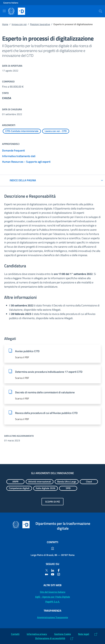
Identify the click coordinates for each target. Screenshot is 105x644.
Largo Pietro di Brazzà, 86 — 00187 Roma (53, 555)
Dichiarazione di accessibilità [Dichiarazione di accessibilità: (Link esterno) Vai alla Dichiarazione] (50, 638)
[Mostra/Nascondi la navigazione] (4, 11)
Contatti (15, 634)
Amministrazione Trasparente (53, 617)
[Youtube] (53, 574)
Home (5, 24)
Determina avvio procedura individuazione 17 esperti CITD (49, 372)
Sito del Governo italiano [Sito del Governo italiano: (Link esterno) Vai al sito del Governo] (53, 592)
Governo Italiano (11, 3)
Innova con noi (19, 24)
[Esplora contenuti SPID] (68, 488)
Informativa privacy (37, 634)
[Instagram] (59, 574)
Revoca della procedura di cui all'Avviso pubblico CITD (46, 413)
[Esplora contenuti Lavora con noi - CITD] (56, 131)
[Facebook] (59, 570)
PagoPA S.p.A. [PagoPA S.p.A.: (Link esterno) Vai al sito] (53, 602)
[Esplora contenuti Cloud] (89, 482)
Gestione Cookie (63, 634)
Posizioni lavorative (40, 24)
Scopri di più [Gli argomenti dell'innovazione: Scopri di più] (52, 502)
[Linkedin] (53, 570)
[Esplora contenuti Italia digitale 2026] (46, 488)
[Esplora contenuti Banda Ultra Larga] (67, 482)
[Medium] (47, 574)
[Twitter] (47, 570)
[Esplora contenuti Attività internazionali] (40, 482)
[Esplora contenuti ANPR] (15, 482)
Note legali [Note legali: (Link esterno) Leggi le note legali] (84, 634)
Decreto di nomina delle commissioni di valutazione (45, 392)
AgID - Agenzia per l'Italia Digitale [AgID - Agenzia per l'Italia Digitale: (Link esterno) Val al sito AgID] (53, 597)
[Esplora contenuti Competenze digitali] (19, 488)
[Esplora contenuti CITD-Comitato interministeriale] (22, 131)
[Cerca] (100, 11)
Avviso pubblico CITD (27, 351)
